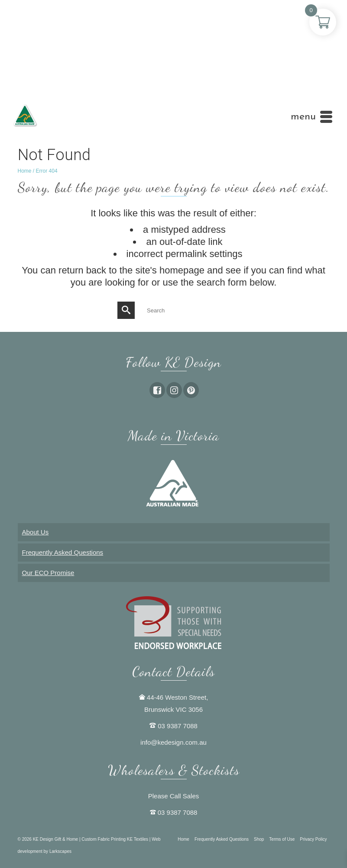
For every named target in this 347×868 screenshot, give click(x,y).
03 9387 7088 (178, 726)
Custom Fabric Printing (104, 839)
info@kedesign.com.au (173, 742)
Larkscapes (60, 851)
